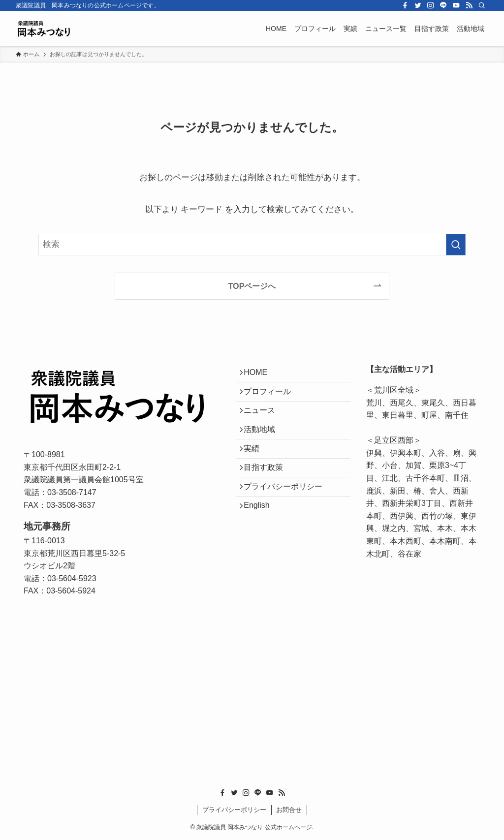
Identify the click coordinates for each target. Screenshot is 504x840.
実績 (256, 468)
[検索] (482, 5)
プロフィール (272, 398)
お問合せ (289, 810)
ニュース (264, 421)
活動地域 (264, 445)
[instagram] (431, 5)
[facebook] (405, 5)
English (261, 538)
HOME (260, 374)
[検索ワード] (252, 245)
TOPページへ (252, 286)
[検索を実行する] (456, 245)
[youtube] (456, 5)
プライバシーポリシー (287, 514)
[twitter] (418, 5)
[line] (443, 5)
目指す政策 (268, 491)
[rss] (469, 5)
